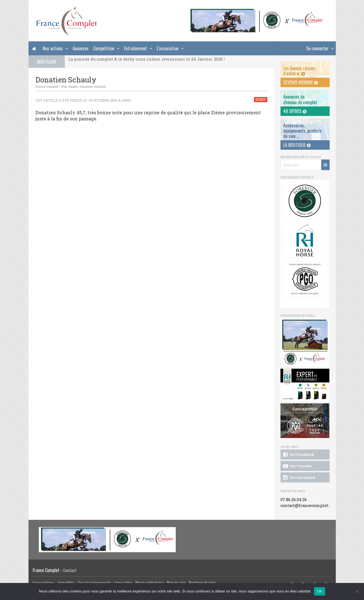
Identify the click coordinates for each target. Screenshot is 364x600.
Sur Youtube (297, 466)
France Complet (47, 86)
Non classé (69, 86)
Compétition (104, 48)
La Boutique (297, 145)
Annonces (81, 48)
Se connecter (317, 48)
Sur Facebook (298, 455)
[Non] (357, 591)
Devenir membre (301, 82)
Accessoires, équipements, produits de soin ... (303, 131)
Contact (70, 570)
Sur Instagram (299, 478)
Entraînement (135, 48)
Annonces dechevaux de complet (300, 99)
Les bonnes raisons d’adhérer (299, 71)
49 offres (295, 111)
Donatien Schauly (93, 86)
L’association (168, 48)
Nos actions (53, 48)
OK (319, 591)
